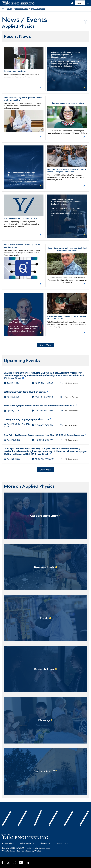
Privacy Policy (27, 843)
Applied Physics (38, 9)
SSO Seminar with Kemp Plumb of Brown (25, 392)
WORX (38, 851)
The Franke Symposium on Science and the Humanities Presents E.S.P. (39, 406)
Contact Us (62, 843)
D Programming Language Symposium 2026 (26, 419)
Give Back (45, 843)
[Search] (72, 3)
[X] (8, 863)
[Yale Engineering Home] (20, 3)
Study (10, 9)
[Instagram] (14, 862)
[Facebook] (3, 862)
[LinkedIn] (27, 862)
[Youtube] (21, 862)
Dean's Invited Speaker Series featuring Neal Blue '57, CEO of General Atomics (44, 435)
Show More (46, 345)
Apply (80, 3)
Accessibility (8, 843)
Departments (21, 9)
